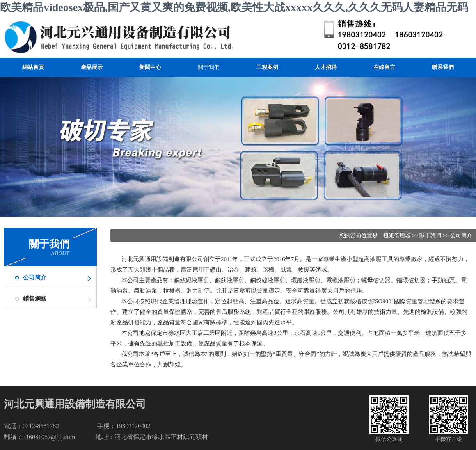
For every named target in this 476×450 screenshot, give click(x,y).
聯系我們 (443, 67)
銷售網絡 (35, 299)
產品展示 (92, 67)
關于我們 (209, 67)
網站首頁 (33, 67)
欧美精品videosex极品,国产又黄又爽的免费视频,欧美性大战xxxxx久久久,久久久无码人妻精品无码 (234, 7)
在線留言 (384, 67)
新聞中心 (150, 67)
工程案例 (267, 67)
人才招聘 (326, 67)
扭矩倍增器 (397, 236)
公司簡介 (35, 277)
